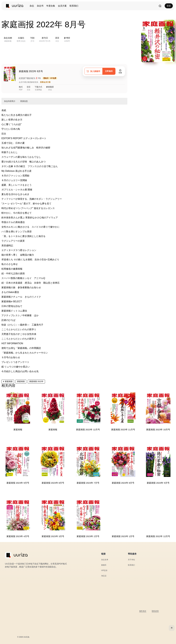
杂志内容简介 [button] (10, 101)
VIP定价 (105, 570)
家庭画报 (9, 381)
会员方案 (62, 6)
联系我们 (74, 6)
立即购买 (108, 71)
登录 (169, 6)
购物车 (104, 565)
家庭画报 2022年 (36, 381)
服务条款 (142, 611)
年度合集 (51, 6)
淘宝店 (104, 576)
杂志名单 (105, 560)
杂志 (32, 6)
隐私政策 (155, 611)
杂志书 (40, 6)
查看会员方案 (45, 82)
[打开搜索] (160, 6)
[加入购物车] (92, 71)
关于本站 (132, 560)
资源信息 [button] (24, 101)
